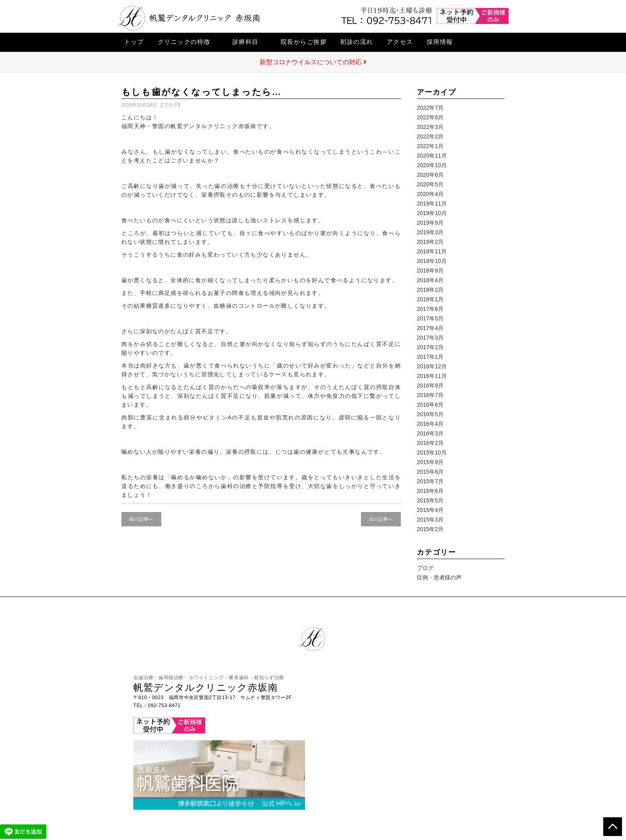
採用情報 (440, 42)
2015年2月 (430, 529)
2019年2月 (430, 242)
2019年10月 (432, 213)
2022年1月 (430, 146)
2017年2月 (430, 347)
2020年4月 (430, 194)
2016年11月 (432, 376)
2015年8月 (430, 472)
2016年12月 (432, 366)
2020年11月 (432, 156)
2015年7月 (430, 481)
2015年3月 (430, 520)
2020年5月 (430, 184)
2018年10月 (432, 261)
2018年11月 (432, 251)
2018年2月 (430, 290)
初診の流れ (357, 42)
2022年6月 (430, 117)
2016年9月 (430, 385)
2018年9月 (430, 271)
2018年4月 (430, 280)
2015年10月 (432, 453)
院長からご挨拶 (304, 42)
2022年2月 (430, 136)
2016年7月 (430, 395)
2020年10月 (432, 165)
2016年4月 (430, 424)
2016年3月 (430, 433)
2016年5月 (430, 414)
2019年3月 (430, 232)
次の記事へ (381, 519)
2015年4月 (430, 510)
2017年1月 (430, 357)
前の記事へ (141, 519)
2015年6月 (430, 491)
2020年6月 (430, 175)
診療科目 (246, 42)
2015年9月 (430, 462)
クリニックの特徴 (184, 42)
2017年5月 (430, 318)
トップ (134, 42)
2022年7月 (430, 108)
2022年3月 (430, 127)
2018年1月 (430, 299)
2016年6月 (430, 405)
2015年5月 (430, 500)
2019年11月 (432, 204)
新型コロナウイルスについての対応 (313, 62)
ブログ (170, 105)
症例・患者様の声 (439, 577)
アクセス (400, 42)
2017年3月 (430, 338)
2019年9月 (430, 223)
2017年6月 (430, 309)
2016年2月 (430, 443)
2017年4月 (430, 328)
